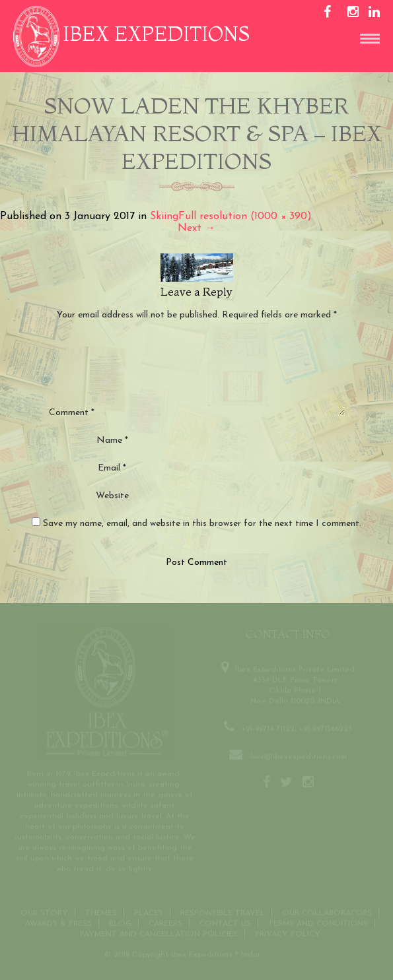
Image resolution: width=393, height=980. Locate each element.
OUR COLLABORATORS (327, 912)
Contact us (225, 923)
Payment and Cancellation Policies (159, 933)
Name (112, 441)
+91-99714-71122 (268, 728)
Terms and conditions (318, 923)
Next (196, 228)
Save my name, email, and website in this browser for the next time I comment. (202, 524)
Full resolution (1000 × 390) (245, 216)
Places (149, 912)
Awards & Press (58, 923)
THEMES (101, 912)
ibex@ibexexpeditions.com (298, 756)
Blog (120, 923)
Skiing (164, 216)
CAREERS (165, 923)
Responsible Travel (223, 912)
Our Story (44, 912)
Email (112, 468)
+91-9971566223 (325, 728)
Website (112, 496)
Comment (72, 413)
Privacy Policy (288, 933)
